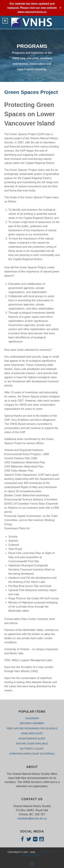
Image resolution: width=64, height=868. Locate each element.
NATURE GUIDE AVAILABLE (32, 744)
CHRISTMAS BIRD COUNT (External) (32, 754)
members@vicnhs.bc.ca (32, 818)
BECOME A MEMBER (32, 723)
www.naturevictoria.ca (32, 12)
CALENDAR (32, 718)
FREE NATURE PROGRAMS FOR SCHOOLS (32, 728)
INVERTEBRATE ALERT (32, 739)
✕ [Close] (60, 8)
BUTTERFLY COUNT (32, 749)
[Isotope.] (32, 22)
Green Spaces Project (31, 92)
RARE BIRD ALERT (32, 733)
